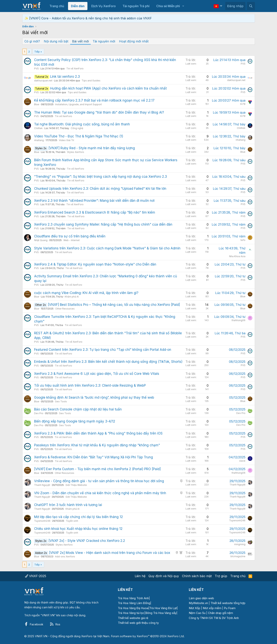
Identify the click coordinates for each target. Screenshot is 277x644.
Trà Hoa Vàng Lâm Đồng (134, 603)
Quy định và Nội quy (164, 576)
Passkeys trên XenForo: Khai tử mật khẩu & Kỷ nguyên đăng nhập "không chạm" (97, 445)
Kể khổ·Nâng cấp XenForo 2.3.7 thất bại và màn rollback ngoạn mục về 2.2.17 (94, 100)
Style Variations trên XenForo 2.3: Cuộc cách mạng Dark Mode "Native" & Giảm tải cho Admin (107, 248)
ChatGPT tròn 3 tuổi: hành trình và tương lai (68, 505)
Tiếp (37, 52)
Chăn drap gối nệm (220, 613)
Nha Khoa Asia (237, 256)
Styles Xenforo (76, 152)
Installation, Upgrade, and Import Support (79, 104)
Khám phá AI (72, 297)
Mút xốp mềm (212, 608)
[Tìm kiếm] (251, 6)
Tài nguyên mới (104, 41)
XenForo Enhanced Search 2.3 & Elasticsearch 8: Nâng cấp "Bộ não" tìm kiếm (95, 212)
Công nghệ (77, 128)
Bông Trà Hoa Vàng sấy (161, 613)
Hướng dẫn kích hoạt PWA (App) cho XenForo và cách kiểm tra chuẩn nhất (108, 88)
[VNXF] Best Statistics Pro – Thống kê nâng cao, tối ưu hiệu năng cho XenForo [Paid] (114, 305)
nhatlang (39, 140)
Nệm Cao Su (197, 613)
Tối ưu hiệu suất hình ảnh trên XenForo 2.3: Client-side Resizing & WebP (90, 385)
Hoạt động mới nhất (134, 41)
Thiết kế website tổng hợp (228, 603)
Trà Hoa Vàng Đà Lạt (163, 608)
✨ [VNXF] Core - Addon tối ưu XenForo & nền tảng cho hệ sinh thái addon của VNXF (88, 18)
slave (242, 461)
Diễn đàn (78, 6)
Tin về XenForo (75, 69)
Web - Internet (72, 240)
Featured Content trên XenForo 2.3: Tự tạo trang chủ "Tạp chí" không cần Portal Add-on (103, 350)
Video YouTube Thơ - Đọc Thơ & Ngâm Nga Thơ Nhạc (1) (79, 136)
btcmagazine (238, 556)
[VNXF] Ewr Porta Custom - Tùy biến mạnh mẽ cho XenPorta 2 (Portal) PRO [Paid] (97, 469)
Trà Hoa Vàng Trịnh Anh (133, 598)
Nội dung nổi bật (56, 41)
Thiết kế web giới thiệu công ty (138, 623)
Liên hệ (140, 576)
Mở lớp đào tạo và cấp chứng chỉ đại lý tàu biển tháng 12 (79, 517)
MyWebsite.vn (198, 603)
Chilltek (38, 128)
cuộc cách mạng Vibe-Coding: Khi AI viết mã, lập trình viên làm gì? (86, 293)
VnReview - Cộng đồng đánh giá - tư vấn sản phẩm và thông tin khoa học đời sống (99, 481)
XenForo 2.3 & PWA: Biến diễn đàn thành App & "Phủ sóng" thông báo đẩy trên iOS (98, 433)
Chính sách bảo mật (197, 576)
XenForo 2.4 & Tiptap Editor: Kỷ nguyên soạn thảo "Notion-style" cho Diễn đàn (95, 264)
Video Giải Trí (66, 140)
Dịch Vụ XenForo (104, 6)
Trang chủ (57, 6)
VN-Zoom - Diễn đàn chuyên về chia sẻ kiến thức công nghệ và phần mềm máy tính (100, 493)
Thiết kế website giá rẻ (133, 618)
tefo (243, 240)
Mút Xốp (195, 608)
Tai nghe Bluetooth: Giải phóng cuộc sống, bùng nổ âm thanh (82, 124)
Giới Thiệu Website (76, 485)
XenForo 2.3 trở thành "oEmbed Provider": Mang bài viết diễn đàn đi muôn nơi (94, 201)
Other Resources (65, 309)
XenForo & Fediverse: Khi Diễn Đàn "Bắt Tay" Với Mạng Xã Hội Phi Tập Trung (94, 457)
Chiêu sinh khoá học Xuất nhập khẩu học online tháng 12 (78, 529)
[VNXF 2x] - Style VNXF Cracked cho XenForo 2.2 (87, 541)
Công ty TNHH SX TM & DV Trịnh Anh (214, 618)
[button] (183, 6)
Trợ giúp (221, 576)
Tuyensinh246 (42, 521)
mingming (240, 544)
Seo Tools (61, 401)
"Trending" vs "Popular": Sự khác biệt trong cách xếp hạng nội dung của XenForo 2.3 (101, 177)
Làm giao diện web (201, 598)
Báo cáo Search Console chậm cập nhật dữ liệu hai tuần (78, 409)
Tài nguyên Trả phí (136, 6)
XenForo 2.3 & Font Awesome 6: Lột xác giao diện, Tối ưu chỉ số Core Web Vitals (97, 374)
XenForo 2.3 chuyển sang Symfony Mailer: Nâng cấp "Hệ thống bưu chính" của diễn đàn (103, 224)
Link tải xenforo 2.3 (65, 77)
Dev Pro (39, 413)
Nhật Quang (41, 240)
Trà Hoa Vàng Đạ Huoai (133, 608)
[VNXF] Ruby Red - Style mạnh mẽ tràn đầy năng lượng (92, 148)
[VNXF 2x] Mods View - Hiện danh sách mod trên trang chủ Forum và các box (110, 553)
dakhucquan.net (43, 81)
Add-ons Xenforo (65, 556)
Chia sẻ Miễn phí (168, 6)
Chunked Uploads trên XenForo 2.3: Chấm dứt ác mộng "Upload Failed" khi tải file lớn (100, 189)
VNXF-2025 (36, 576)
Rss (55, 624)
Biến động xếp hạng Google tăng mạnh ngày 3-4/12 (75, 421)
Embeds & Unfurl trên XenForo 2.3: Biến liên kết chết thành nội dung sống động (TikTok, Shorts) (108, 362)
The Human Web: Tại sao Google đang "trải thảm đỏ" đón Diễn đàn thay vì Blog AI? (99, 112)
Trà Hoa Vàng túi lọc (131, 613)
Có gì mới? (32, 41)
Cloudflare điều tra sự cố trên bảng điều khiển (70, 236)
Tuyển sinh (72, 521)
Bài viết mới (80, 41)
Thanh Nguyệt (42, 485)
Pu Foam (230, 608)
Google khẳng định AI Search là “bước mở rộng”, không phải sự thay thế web (94, 397)
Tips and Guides (91, 81)
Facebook (34, 624)
